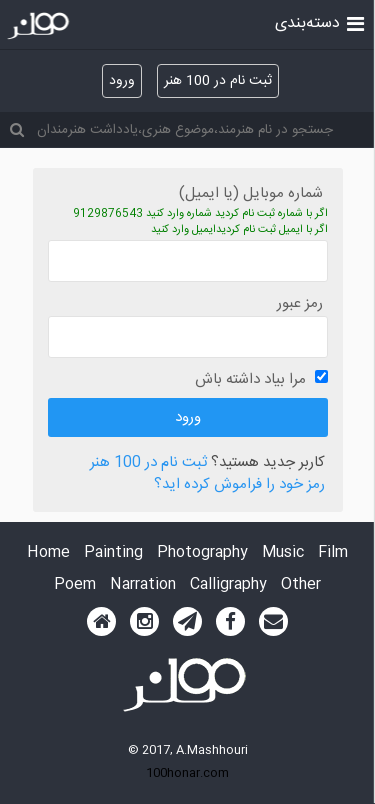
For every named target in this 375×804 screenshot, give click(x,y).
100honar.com (187, 773)
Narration (143, 585)
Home (48, 553)
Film (333, 553)
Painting (113, 553)
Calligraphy (228, 585)
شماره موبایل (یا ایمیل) (251, 193)
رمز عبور (300, 303)
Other (301, 585)
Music (283, 553)
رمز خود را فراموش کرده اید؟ (239, 485)
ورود (122, 81)
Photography (202, 553)
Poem (75, 585)
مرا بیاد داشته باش (250, 379)
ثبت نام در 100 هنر (218, 81)
